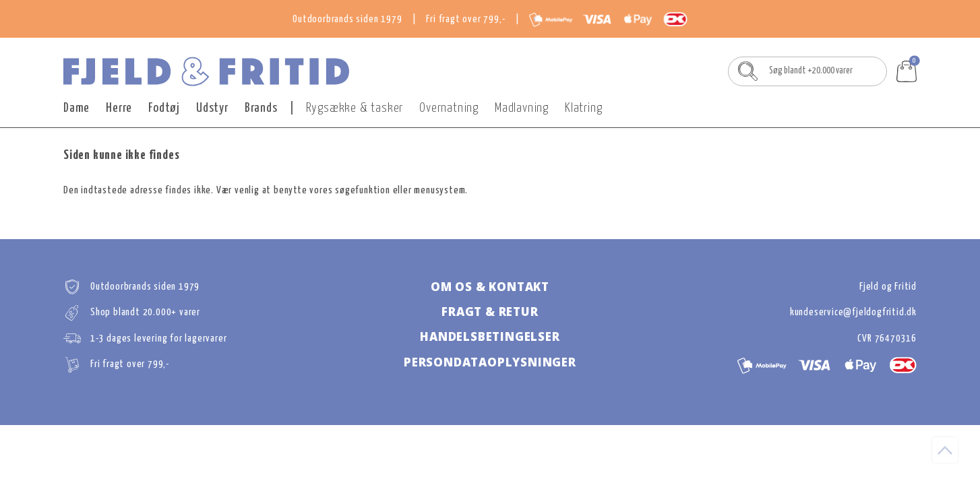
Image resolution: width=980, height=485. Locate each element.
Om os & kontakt (490, 287)
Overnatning (449, 108)
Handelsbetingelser (490, 336)
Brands (261, 108)
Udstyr (212, 108)
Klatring (583, 108)
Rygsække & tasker (355, 108)
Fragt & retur (490, 312)
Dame (76, 108)
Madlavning (522, 108)
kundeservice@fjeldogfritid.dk (853, 312)
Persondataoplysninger (490, 362)
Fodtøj (164, 108)
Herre (119, 108)
